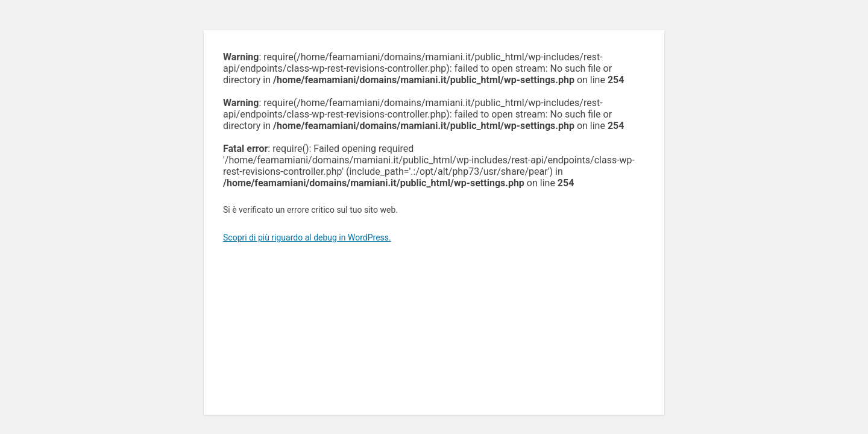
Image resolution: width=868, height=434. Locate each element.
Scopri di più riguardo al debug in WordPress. (307, 237)
